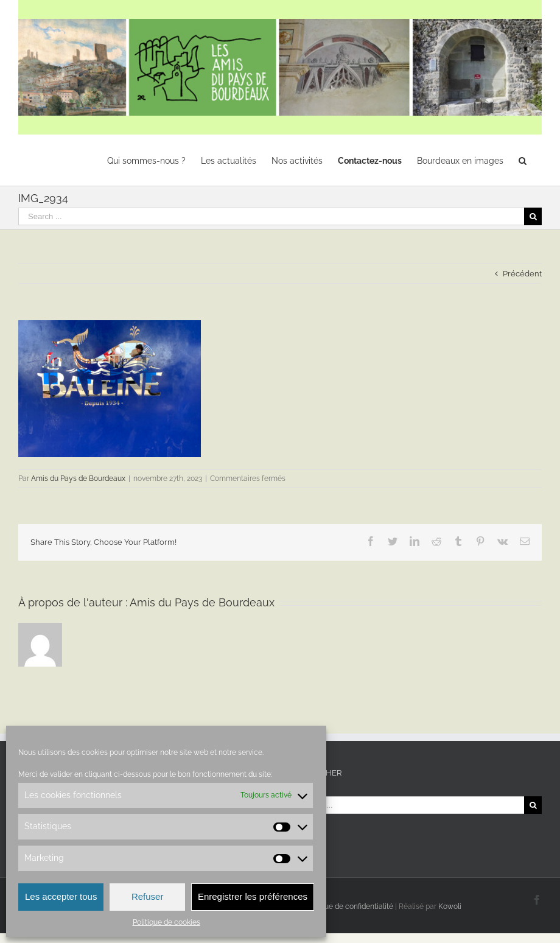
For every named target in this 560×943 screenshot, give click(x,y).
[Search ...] (271, 216)
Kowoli (450, 906)
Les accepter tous (61, 896)
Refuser (148, 896)
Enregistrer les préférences (253, 896)
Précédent (522, 274)
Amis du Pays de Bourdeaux (78, 479)
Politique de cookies (166, 922)
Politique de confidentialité (348, 906)
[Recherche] (523, 160)
